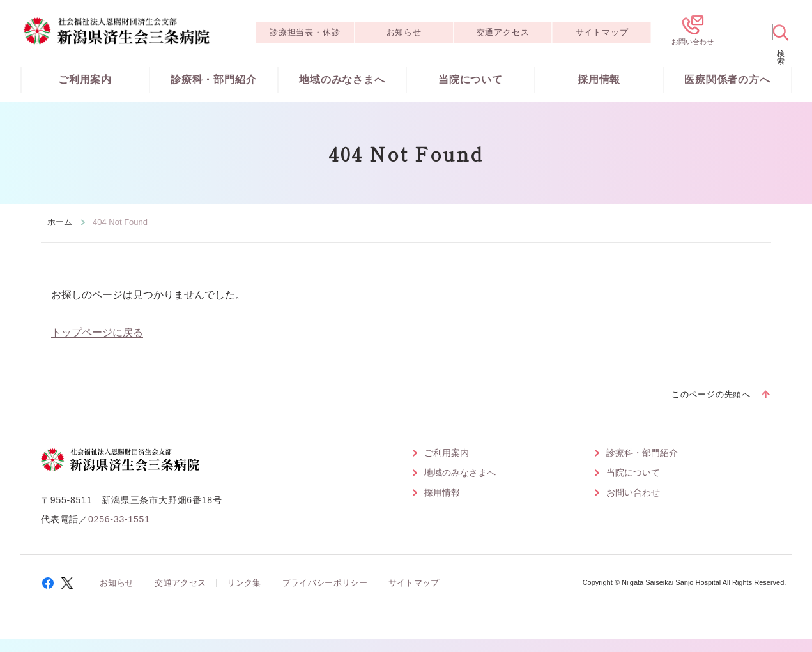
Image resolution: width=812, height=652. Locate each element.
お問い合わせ (633, 492)
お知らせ (404, 32)
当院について (471, 80)
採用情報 (599, 80)
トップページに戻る (97, 332)
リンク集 (244, 583)
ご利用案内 (85, 80)
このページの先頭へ (711, 394)
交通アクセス (503, 32)
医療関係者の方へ (727, 80)
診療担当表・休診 (305, 32)
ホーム (60, 222)
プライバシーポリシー (325, 583)
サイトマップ (602, 32)
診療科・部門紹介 (213, 80)
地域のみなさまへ (342, 80)
